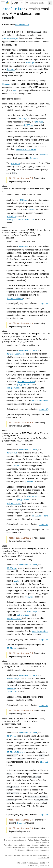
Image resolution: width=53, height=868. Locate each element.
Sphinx (42, 865)
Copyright (14, 838)
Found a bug (44, 863)
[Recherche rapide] (37, 3)
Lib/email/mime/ (22, 25)
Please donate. (44, 858)
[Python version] (17, 3)
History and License (26, 850)
